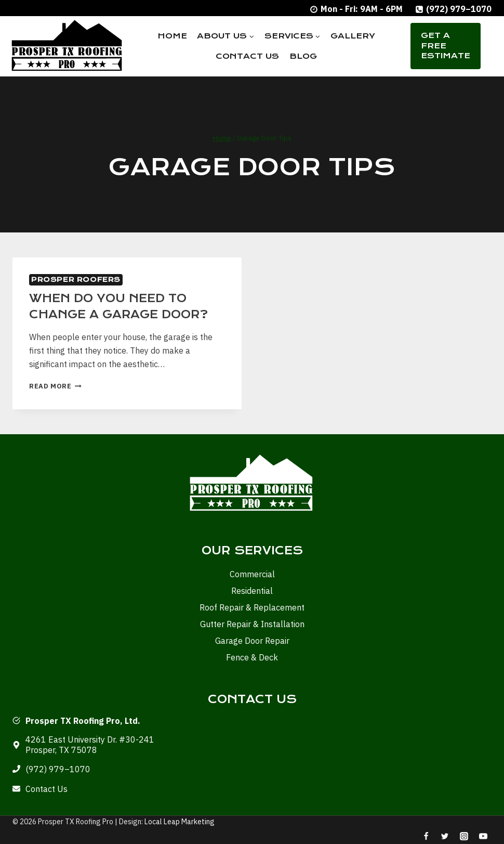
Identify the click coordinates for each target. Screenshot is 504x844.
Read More (55, 386)
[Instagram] (464, 836)
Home (172, 36)
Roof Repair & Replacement (252, 607)
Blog (303, 56)
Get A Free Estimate (446, 46)
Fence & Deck (252, 657)
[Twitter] (445, 836)
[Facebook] (426, 836)
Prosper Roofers (76, 280)
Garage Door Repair (252, 640)
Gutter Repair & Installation (252, 624)
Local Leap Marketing (180, 822)
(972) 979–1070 (58, 769)
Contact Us (247, 56)
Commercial (252, 574)
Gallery (353, 36)
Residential (252, 590)
